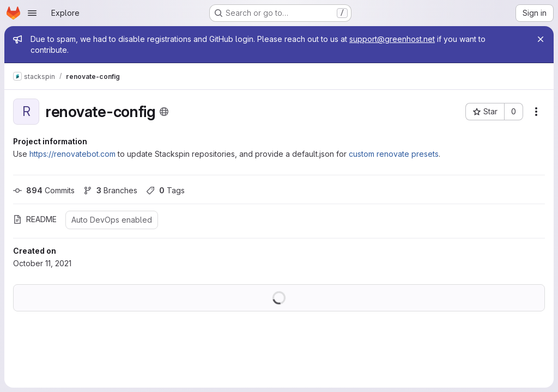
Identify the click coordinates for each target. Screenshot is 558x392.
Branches (110, 190)
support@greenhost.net (392, 39)
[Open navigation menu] (32, 13)
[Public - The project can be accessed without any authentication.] (164, 112)
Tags (165, 190)
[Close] (541, 39)
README (35, 219)
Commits (44, 190)
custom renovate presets (394, 154)
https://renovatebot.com (72, 154)
